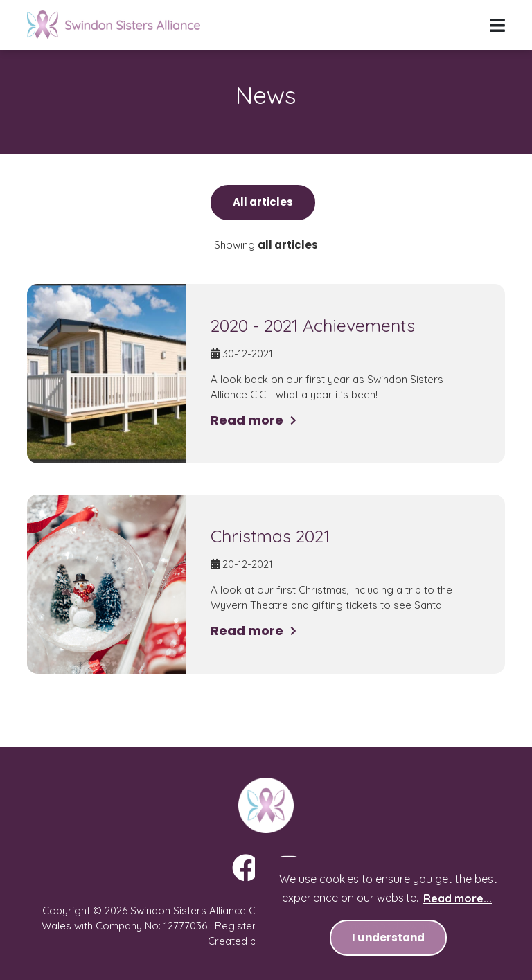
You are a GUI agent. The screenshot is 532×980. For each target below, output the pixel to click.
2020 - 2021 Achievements (313, 325)
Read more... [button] (458, 898)
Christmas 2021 (270, 536)
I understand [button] (388, 937)
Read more (247, 420)
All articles (263, 202)
